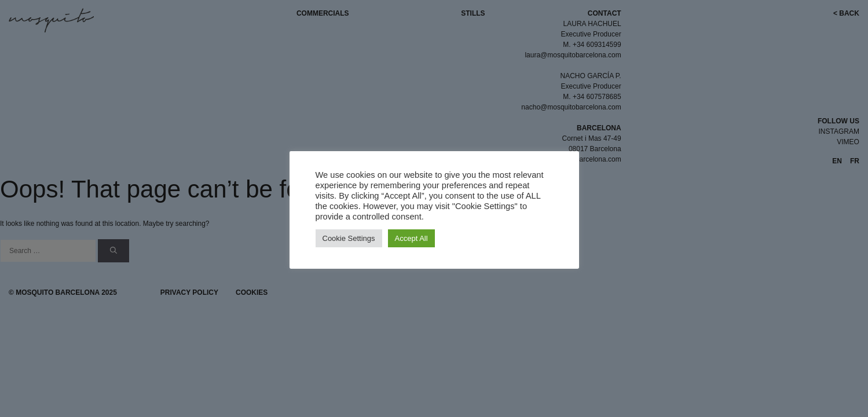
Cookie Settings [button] (349, 238)
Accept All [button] (411, 238)
